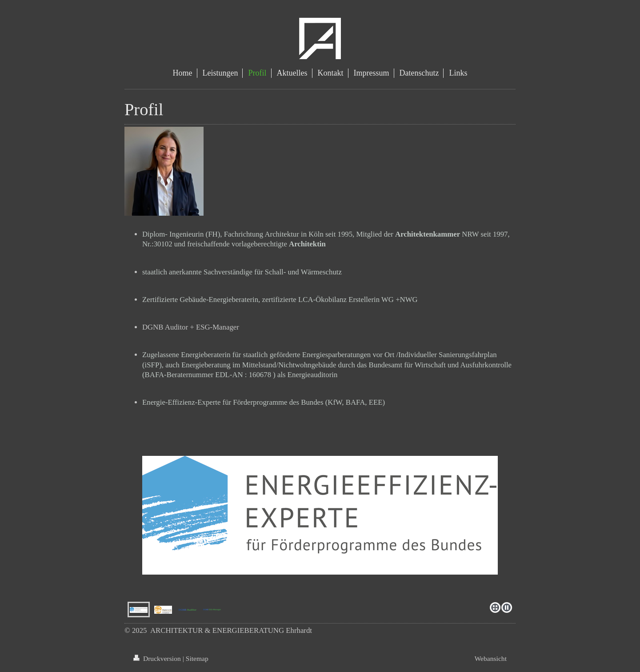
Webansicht (491, 658)
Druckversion (158, 658)
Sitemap (197, 658)
